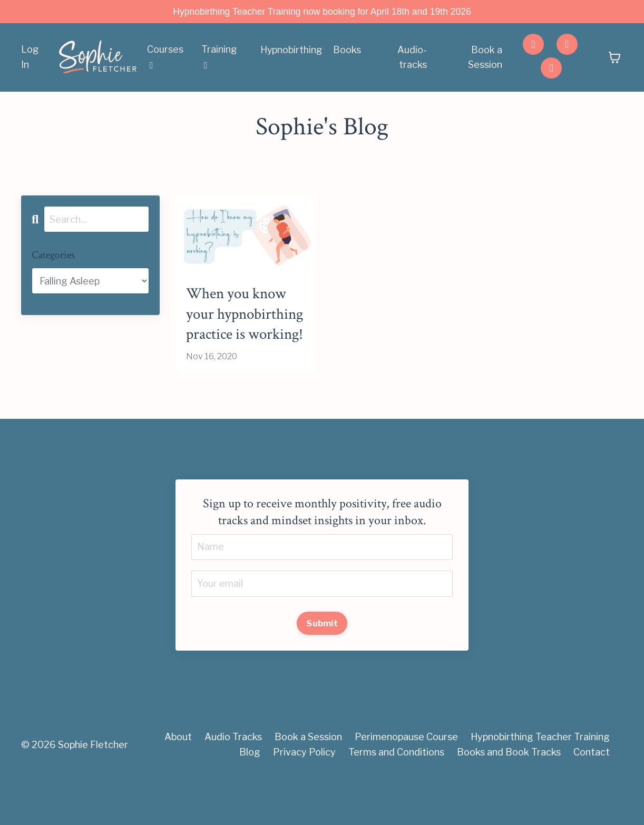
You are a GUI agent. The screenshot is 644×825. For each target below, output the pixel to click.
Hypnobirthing (292, 50)
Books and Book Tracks (509, 798)
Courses (165, 57)
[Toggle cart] (614, 58)
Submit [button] (322, 670)
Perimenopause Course (406, 783)
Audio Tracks (233, 783)
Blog (250, 798)
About (178, 783)
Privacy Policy (304, 798)
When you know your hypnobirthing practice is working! (239, 337)
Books (348, 50)
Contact (592, 798)
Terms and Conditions (396, 798)
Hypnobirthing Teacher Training (540, 783)
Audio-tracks (412, 57)
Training (219, 57)
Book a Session (485, 57)
